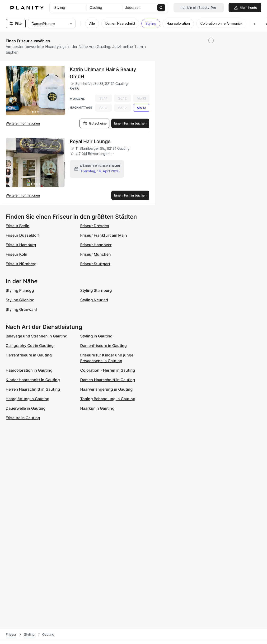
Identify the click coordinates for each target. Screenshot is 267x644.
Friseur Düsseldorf (23, 235)
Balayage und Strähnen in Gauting (37, 336)
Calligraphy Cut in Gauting (30, 346)
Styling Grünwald (21, 309)
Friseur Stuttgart (95, 264)
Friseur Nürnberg (21, 264)
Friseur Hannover (96, 245)
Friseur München (96, 254)
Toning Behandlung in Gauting (108, 399)
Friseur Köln (16, 254)
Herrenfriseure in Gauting (29, 355)
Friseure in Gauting (23, 418)
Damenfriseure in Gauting (103, 346)
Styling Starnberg (96, 290)
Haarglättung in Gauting (28, 399)
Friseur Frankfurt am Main (104, 235)
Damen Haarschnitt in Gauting (108, 380)
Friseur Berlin (18, 226)
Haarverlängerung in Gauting (106, 389)
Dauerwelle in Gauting (26, 408)
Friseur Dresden (95, 226)
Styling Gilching (20, 300)
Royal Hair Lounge (90, 141)
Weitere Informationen (23, 123)
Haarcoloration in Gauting (29, 370)
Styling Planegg (20, 290)
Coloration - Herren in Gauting (108, 370)
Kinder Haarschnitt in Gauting (33, 380)
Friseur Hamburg (21, 245)
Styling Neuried (94, 300)
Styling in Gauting (96, 336)
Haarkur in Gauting (97, 408)
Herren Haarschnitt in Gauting (33, 389)
